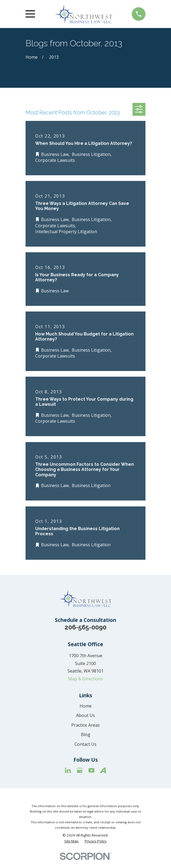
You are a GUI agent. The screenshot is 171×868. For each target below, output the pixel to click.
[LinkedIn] (68, 770)
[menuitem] (71, 841)
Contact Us (85, 744)
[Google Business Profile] (80, 770)
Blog (86, 734)
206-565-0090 (85, 627)
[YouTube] (91, 770)
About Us (85, 715)
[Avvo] (103, 770)
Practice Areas (85, 725)
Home (86, 706)
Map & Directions (85, 679)
